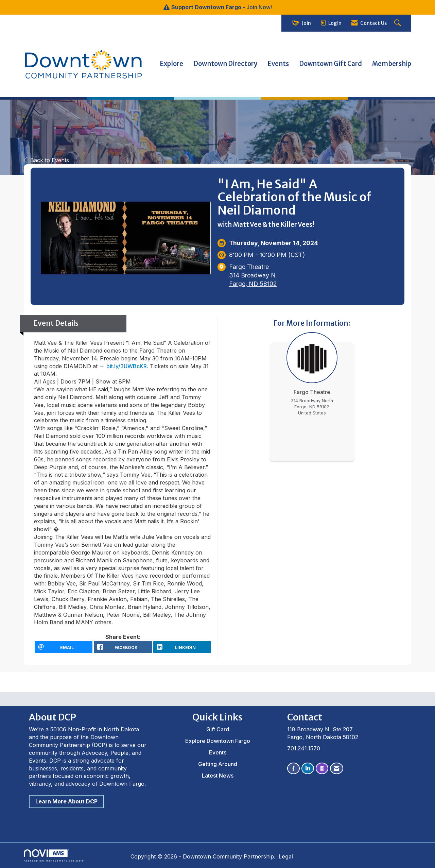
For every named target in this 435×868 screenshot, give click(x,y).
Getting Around (218, 764)
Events (278, 64)
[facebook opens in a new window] (123, 647)
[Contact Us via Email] (337, 769)
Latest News (218, 776)
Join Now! (259, 7)
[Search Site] (398, 23)
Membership (392, 64)
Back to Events (46, 160)
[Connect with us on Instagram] (322, 769)
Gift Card (218, 729)
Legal (286, 856)
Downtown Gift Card (330, 64)
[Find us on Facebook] (293, 769)
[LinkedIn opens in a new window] (182, 647)
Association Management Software (54, 856)
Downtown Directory (225, 64)
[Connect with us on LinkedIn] (308, 769)
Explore (171, 64)
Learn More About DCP (66, 801)
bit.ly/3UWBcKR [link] (127, 366)
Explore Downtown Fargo (218, 741)
